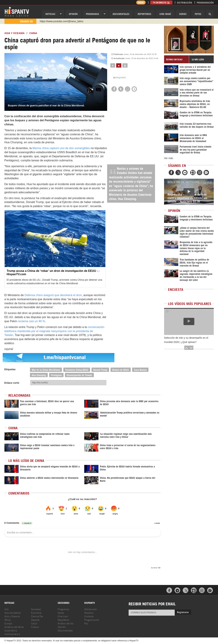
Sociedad (36, 609)
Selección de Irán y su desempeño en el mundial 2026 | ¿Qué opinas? (186, 340)
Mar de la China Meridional (46, 370)
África (8, 620)
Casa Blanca (140, 370)
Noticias (50, 14)
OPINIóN (73, 14)
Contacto (89, 616)
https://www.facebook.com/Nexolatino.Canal (64, 21)
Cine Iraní (165, 14)
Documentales (121, 14)
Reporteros (144, 14)
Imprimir (119, 77)
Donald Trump (100, 370)
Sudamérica (11, 630)
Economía (36, 613)
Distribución (185, 2)
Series (183, 14)
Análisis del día (66, 623)
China (33, 33)
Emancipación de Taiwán (79, 375)
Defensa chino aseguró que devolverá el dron (53, 295)
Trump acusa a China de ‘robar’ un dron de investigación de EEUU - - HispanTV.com (53, 273)
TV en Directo (161, 2)
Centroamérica (12, 634)
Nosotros (89, 613)
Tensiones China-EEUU (77, 370)
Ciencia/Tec (37, 616)
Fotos (198, 14)
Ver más (169, 158)
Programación (205, 2)
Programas (93, 14)
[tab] (176, 59)
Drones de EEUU (121, 370)
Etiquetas (10, 369)
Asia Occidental (13, 613)
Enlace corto (12, 383)
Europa (8, 623)
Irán (7, 609)
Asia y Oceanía (15, 33)
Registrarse (183, 612)
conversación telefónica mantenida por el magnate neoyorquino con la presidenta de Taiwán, (54, 331)
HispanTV (17, 12)
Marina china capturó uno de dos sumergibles (61, 148)
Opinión (62, 627)
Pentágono (56, 375)
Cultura (35, 627)
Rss (86, 623)
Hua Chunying (39, 375)
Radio (141, 2)
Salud (34, 623)
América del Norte (14, 627)
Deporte (35, 620)
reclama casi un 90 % (31, 321)
